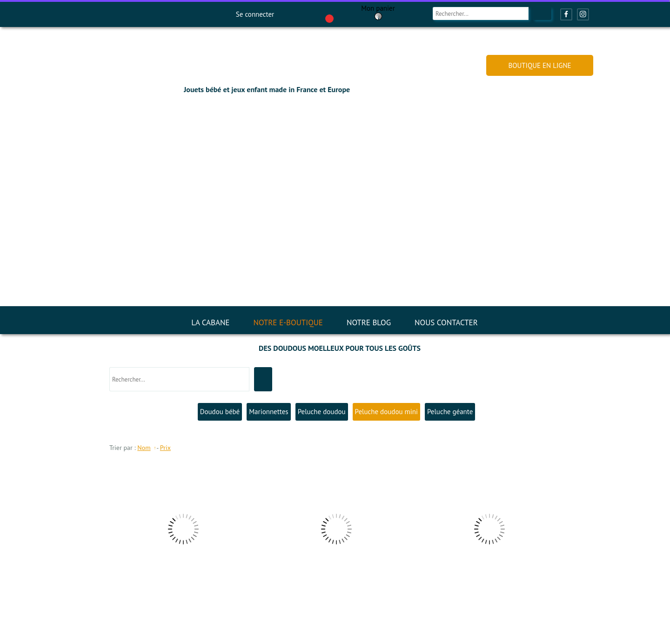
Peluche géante (450, 412)
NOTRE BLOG (369, 322)
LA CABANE (210, 322)
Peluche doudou (322, 412)
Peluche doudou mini (386, 412)
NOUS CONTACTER (446, 322)
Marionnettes (268, 412)
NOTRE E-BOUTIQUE (288, 322)
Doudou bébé (220, 412)
